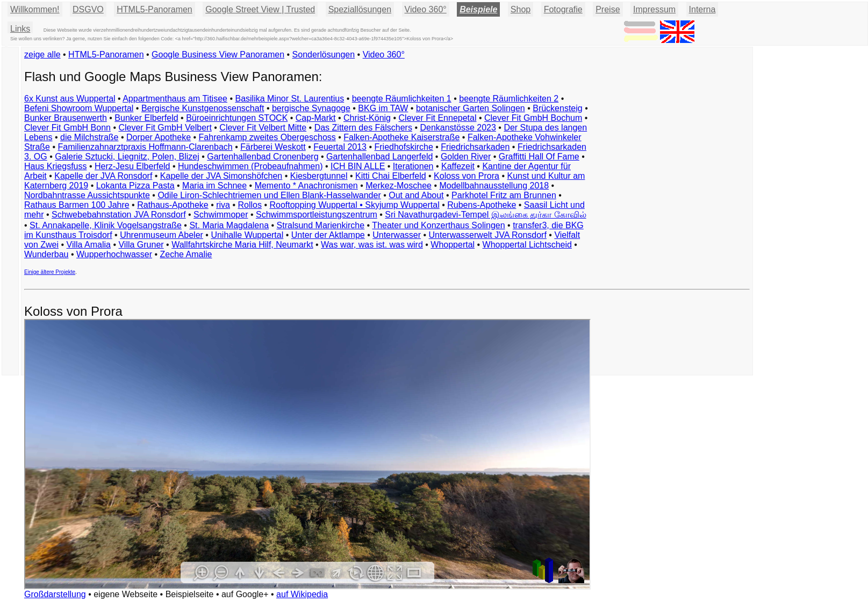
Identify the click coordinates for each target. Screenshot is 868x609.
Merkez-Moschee (399, 186)
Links (20, 29)
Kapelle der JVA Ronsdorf (103, 176)
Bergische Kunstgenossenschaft (203, 108)
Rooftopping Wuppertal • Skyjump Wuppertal (354, 205)
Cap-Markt (316, 118)
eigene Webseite (125, 594)
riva (223, 205)
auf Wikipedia (302, 594)
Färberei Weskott (273, 147)
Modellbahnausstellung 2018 (494, 186)
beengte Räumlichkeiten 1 (402, 99)
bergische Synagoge (311, 108)
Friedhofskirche (403, 147)
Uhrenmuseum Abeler (162, 235)
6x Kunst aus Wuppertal (70, 99)
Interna (702, 9)
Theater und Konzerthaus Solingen (438, 225)
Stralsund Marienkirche (321, 225)
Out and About (416, 195)
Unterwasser (397, 235)
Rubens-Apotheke (482, 205)
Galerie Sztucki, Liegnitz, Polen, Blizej (127, 157)
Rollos (249, 205)
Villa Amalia (89, 245)
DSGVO (88, 9)
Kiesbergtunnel (319, 176)
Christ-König (367, 118)
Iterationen (413, 166)
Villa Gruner (141, 245)
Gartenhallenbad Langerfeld (379, 157)
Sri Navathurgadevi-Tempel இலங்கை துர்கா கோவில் (485, 215)
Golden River (466, 157)
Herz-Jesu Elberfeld (132, 166)
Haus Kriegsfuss (56, 166)
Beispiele (478, 9)
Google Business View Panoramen (218, 55)
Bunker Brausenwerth (66, 118)
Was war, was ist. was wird (372, 245)
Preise (608, 9)
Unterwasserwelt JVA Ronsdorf (488, 235)
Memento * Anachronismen (306, 186)
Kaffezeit (458, 166)
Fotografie (563, 9)
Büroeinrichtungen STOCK (237, 118)
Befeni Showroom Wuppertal (79, 108)
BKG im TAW (383, 108)
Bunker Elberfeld (146, 118)
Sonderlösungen (324, 55)
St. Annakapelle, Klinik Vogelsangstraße (106, 225)
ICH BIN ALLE (358, 166)
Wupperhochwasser (114, 254)
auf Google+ (245, 594)
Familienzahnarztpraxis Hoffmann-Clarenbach (145, 147)
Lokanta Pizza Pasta (135, 186)
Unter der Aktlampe (328, 235)
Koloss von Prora (467, 176)
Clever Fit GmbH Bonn (67, 128)
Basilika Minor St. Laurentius (289, 99)
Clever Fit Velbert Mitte (263, 128)
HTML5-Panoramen (155, 9)
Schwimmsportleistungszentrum (317, 215)
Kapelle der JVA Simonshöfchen (221, 176)
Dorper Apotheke (159, 137)
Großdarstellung (55, 594)
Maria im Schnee (214, 186)
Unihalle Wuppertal (247, 235)
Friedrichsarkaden (475, 147)
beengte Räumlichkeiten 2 (509, 99)
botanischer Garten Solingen (471, 108)
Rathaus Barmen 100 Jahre (77, 205)
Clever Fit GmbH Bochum (533, 118)
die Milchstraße (89, 137)
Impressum (654, 9)
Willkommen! (35, 9)
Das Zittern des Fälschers (363, 128)
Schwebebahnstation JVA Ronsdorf (119, 215)
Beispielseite (190, 594)
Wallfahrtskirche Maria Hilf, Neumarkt (242, 245)
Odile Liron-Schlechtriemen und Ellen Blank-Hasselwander (269, 195)
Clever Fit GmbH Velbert (165, 128)
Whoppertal (453, 245)
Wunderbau (46, 254)
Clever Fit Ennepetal (438, 118)
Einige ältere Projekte (50, 272)
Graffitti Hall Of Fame (539, 157)
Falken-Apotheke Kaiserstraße (401, 137)
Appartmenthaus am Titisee (175, 99)
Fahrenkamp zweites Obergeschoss (267, 137)
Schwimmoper (221, 215)
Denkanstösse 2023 (458, 128)
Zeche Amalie (186, 254)
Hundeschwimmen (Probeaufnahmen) (250, 166)
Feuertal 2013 (340, 147)
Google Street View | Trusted (260, 9)
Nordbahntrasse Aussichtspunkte (87, 195)
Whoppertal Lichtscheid (527, 245)
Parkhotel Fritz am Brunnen (504, 195)
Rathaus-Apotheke (173, 205)
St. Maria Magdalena (229, 225)
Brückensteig (558, 108)
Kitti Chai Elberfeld (391, 176)
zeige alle (42, 55)
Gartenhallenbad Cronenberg (263, 157)
